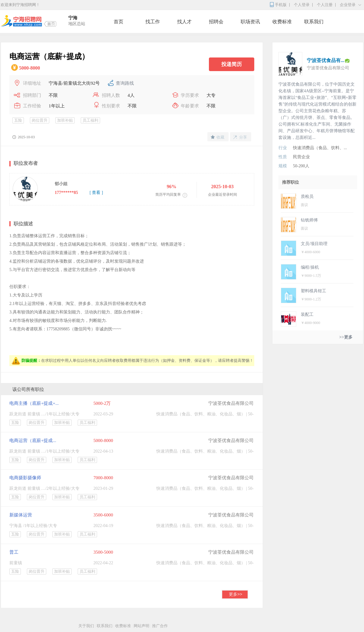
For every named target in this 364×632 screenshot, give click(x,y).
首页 (119, 22)
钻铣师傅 (309, 220)
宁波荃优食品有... (326, 60)
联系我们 (314, 22)
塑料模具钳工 (314, 291)
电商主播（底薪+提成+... (34, 403)
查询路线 (125, 83)
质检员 (307, 196)
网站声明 (141, 626)
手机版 (281, 5)
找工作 (153, 22)
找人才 (184, 22)
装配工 (307, 314)
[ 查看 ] (96, 193)
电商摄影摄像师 (25, 478)
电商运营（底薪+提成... (33, 440)
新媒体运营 (21, 515)
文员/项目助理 (314, 244)
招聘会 (216, 22)
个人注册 (325, 5)
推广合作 (160, 626)
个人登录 (302, 5)
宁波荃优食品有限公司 (231, 403)
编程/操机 (310, 267)
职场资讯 (250, 22)
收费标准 (282, 22)
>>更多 (346, 337)
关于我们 (86, 626)
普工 (14, 552)
